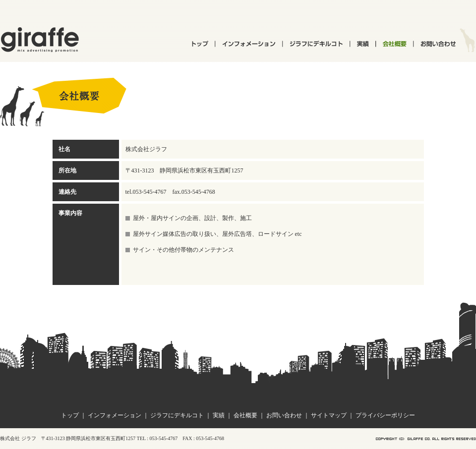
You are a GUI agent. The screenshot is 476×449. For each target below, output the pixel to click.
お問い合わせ (284, 415)
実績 (219, 415)
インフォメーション (115, 415)
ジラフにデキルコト (177, 415)
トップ (70, 415)
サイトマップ (329, 415)
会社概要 (245, 415)
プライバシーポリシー (385, 415)
